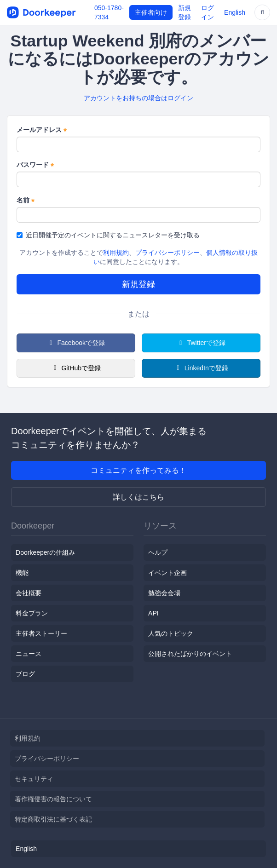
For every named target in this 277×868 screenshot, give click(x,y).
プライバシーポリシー (167, 253)
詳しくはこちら (138, 497)
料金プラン (32, 613)
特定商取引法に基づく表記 (53, 819)
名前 (26, 201)
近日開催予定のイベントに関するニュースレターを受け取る (108, 235)
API (153, 613)
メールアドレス (42, 130)
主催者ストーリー (41, 633)
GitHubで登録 (76, 368)
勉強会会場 (164, 593)
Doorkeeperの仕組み (45, 552)
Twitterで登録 (201, 343)
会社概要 (29, 593)
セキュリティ (34, 779)
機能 (22, 573)
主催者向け (151, 12)
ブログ (25, 674)
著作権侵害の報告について (53, 799)
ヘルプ (158, 552)
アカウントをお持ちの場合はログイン (138, 98)
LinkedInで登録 (201, 368)
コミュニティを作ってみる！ (138, 470)
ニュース (29, 654)
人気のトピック (171, 633)
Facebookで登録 (76, 343)
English (235, 12)
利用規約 (116, 253)
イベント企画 (167, 573)
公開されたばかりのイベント (190, 654)
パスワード (35, 165)
